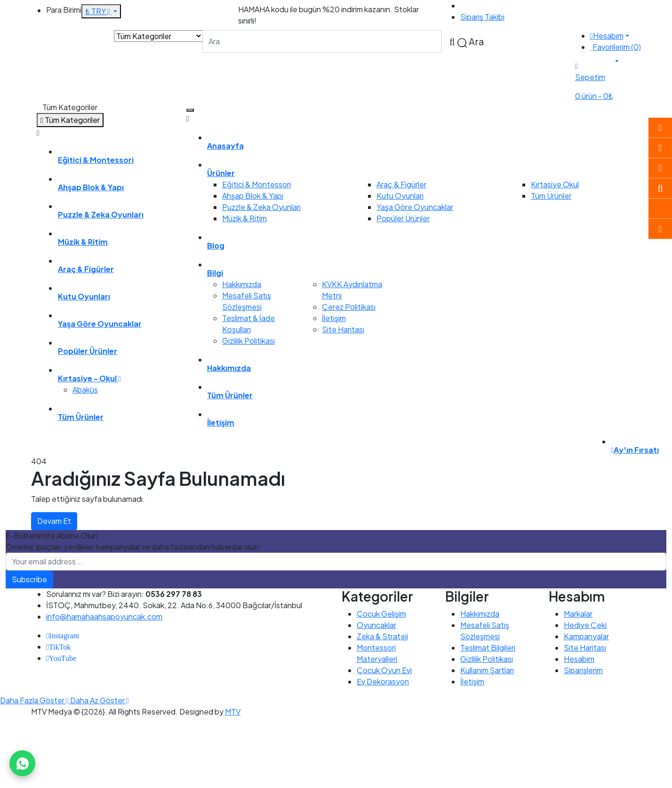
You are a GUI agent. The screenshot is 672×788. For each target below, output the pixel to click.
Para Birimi (64, 10)
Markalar (578, 614)
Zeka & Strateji (382, 636)
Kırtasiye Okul (555, 184)
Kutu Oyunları (400, 196)
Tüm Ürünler (551, 196)
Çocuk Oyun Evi (384, 670)
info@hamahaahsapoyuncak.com (104, 616)
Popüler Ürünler (403, 218)
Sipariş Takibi (482, 17)
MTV (233, 712)
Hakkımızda (242, 284)
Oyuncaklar (376, 625)
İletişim (334, 318)
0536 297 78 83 (488, 5)
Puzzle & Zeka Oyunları (261, 207)
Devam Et (54, 521)
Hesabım (579, 659)
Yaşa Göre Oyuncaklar (415, 207)
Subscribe (29, 579)
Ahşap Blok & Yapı (253, 196)
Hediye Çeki (585, 625)
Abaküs (85, 390)
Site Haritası (343, 329)
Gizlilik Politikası (248, 341)
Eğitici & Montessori (256, 184)
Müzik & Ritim (244, 218)
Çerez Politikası (349, 307)
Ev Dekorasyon (383, 681)
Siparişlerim (583, 670)
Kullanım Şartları (487, 670)
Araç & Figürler (401, 184)
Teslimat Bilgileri (488, 647)
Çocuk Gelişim (381, 614)
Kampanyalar (586, 636)
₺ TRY (98, 11)
